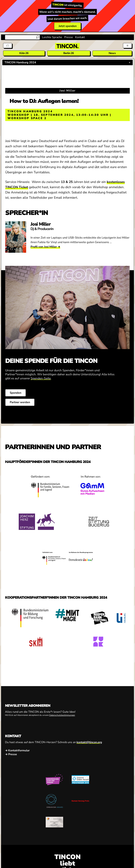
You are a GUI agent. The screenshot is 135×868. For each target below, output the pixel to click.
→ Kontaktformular (17, 751)
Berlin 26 (69, 53)
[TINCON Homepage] (67, 46)
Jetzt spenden (68, 26)
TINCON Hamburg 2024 (20, 62)
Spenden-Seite (41, 378)
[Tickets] (8, 45)
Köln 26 (24, 53)
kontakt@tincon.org (89, 742)
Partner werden (20, 402)
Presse (69, 37)
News (112, 53)
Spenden (16, 393)
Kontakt (80, 37)
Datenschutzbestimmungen (62, 715)
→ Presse (11, 754)
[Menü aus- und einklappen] (127, 45)
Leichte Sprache (52, 37)
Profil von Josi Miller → (45, 247)
